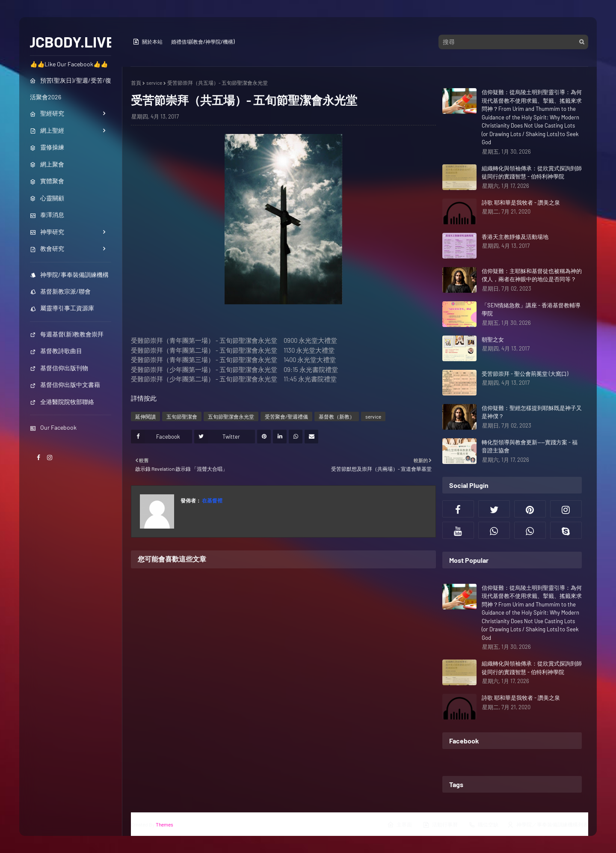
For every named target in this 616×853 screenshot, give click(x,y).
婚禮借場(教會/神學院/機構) (203, 42)
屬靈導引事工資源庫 (62, 308)
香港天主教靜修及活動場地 (515, 237)
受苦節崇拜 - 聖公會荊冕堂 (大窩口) (525, 374)
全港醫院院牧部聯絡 (62, 402)
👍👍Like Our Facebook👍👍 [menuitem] (69, 64)
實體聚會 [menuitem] (47, 181)
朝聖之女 (493, 339)
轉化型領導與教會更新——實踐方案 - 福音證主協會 (530, 446)
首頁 (136, 83)
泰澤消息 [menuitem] (47, 215)
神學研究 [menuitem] (47, 232)
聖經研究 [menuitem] (47, 113)
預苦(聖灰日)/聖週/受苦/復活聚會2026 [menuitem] (71, 89)
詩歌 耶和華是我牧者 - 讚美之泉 (521, 202)
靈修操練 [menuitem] (47, 147)
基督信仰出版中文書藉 (65, 385)
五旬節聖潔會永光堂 (231, 416)
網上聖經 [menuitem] (47, 130)
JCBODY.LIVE (71, 42)
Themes (164, 824)
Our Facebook (53, 427)
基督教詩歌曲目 (56, 351)
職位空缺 (483, 825)
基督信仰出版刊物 (59, 368)
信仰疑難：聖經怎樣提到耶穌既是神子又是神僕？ (532, 412)
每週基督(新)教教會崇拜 (67, 334)
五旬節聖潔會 (182, 416)
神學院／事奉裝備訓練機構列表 (548, 825)
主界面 (400, 825)
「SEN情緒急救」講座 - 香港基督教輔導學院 (531, 309)
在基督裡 (212, 500)
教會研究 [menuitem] (47, 248)
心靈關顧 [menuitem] (47, 198)
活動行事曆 (440, 825)
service (154, 83)
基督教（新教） (337, 416)
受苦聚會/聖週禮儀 (286, 416)
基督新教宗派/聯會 (60, 291)
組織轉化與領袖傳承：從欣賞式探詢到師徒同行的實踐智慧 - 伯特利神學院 (532, 172)
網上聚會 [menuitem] (47, 164)
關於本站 (148, 42)
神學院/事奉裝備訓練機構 (69, 275)
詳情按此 (144, 398)
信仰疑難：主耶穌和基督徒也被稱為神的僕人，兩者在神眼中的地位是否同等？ (532, 275)
